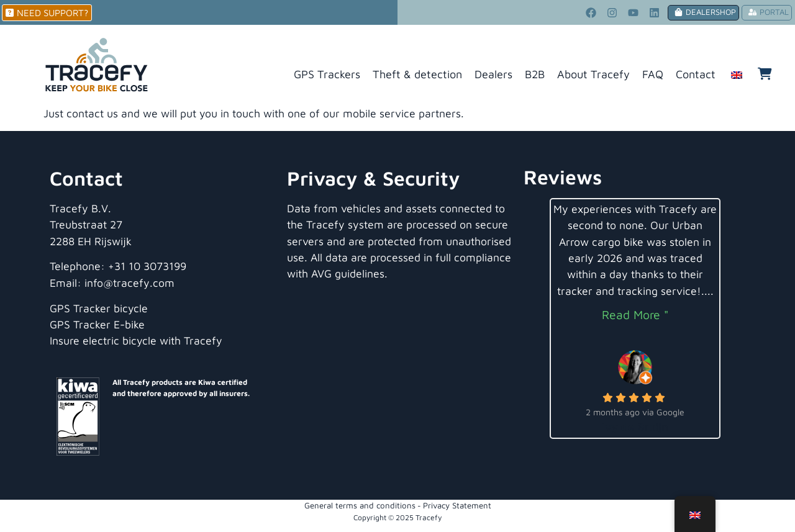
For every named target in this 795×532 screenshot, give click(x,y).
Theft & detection (417, 74)
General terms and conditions (360, 505)
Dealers (493, 74)
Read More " (635, 314)
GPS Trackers (327, 74)
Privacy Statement (457, 505)
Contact (696, 74)
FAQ (653, 74)
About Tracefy (593, 74)
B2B (535, 74)
